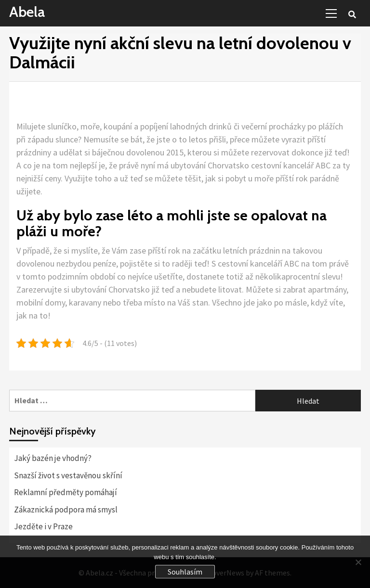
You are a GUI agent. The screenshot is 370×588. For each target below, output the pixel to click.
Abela (27, 12)
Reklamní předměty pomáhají (66, 492)
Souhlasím (185, 572)
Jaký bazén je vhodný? (53, 458)
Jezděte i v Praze (43, 526)
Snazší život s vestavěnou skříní (68, 475)
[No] (358, 562)
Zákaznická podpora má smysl (66, 510)
